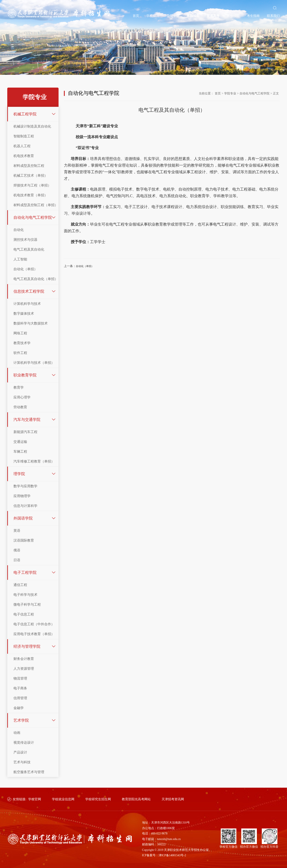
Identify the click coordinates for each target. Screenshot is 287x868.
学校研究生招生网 (98, 799)
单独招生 (193, 16)
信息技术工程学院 (29, 291)
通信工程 (20, 585)
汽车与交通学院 (27, 420)
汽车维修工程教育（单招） (34, 461)
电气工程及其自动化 (29, 249)
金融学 (19, 708)
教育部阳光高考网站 (136, 799)
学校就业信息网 (63, 799)
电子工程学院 (25, 573)
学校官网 (35, 799)
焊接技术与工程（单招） (32, 185)
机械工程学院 (25, 114)
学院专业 (173, 16)
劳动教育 (20, 407)
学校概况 (153, 16)
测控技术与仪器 (25, 240)
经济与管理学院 (27, 646)
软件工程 (20, 353)
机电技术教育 (24, 156)
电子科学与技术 (25, 595)
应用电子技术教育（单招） (34, 634)
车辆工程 (20, 452)
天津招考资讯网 (173, 799)
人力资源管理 (24, 669)
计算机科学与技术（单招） (34, 363)
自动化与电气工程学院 (33, 217)
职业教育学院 (25, 375)
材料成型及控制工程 (29, 166)
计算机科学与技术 (27, 304)
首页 (136, 16)
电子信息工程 (24, 614)
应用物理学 (22, 496)
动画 (17, 733)
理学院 (19, 474)
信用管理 (20, 698)
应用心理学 (22, 397)
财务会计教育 (24, 659)
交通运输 (20, 442)
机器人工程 (22, 146)
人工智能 (20, 259)
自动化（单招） (25, 269)
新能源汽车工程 (25, 432)
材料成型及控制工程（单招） (36, 205)
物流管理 (20, 678)
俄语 (17, 550)
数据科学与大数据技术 (31, 323)
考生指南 (253, 16)
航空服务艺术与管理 (29, 772)
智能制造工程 (24, 136)
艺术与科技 (22, 762)
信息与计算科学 (25, 506)
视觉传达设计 (24, 742)
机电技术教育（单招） (31, 195)
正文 (276, 93)
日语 (17, 560)
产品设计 (20, 752)
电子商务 (20, 688)
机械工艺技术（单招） (31, 176)
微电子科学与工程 (27, 604)
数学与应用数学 (25, 486)
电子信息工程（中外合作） (34, 624)
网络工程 (20, 333)
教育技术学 (22, 343)
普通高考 (213, 16)
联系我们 (273, 16)
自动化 (19, 230)
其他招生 (233, 16)
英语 (17, 531)
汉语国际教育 (24, 540)
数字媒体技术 (24, 314)
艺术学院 (21, 720)
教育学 (19, 387)
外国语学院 (23, 518)
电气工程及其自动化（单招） (36, 279)
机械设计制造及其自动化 (32, 126)
